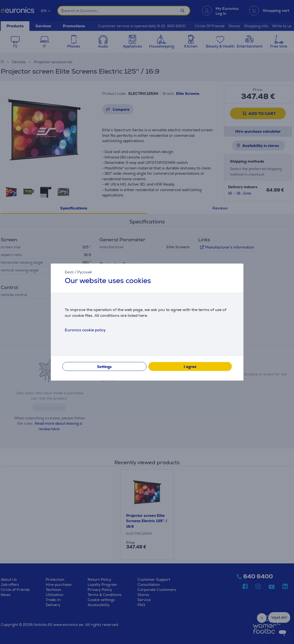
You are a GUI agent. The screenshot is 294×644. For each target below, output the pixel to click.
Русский (85, 272)
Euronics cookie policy (85, 330)
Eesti (69, 272)
